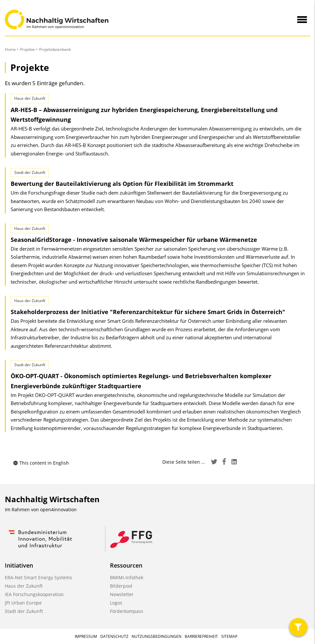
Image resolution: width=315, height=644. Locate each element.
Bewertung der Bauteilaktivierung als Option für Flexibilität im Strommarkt (122, 184)
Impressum (86, 636)
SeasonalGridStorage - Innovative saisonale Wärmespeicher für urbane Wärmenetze (134, 240)
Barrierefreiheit (201, 636)
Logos (116, 603)
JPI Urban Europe (23, 603)
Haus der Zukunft (24, 586)
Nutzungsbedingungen (157, 636)
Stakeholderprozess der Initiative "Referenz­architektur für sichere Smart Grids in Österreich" (148, 312)
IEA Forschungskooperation (34, 594)
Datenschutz (114, 636)
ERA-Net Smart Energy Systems (38, 577)
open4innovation (58, 509)
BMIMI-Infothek (127, 577)
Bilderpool (121, 586)
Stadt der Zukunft (24, 611)
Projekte (27, 49)
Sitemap (229, 636)
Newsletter (122, 594)
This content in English (41, 463)
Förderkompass (127, 611)
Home (10, 49)
